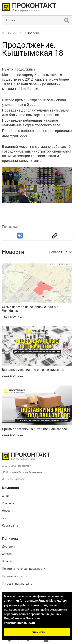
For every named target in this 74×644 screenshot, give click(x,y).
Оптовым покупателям (17, 584)
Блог (5, 518)
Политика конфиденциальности (23, 569)
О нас (6, 496)
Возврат (7, 561)
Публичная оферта (15, 576)
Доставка (8, 547)
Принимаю (37, 632)
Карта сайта (10, 526)
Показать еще (60, 252)
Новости (33, 33)
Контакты (9, 503)
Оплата (7, 554)
